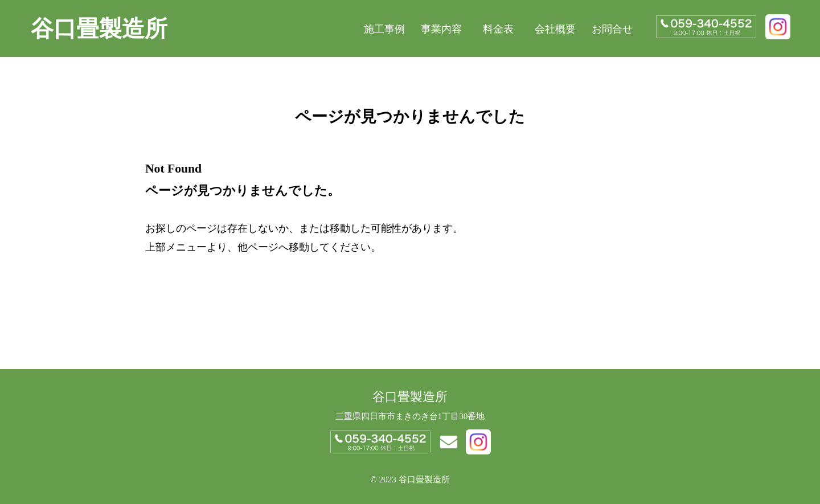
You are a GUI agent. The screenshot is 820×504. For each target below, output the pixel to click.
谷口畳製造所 (99, 29)
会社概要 (555, 29)
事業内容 (441, 29)
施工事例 (384, 29)
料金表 (498, 29)
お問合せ (612, 29)
